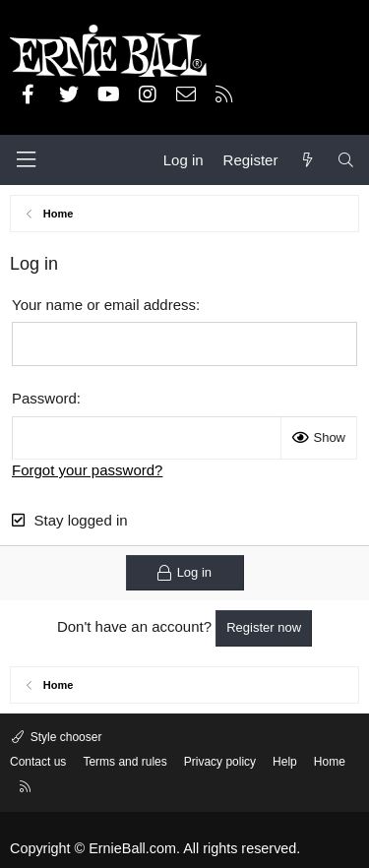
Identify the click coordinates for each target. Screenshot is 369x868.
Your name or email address (104, 305)
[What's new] (307, 160)
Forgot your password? (87, 470)
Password (44, 398)
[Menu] (26, 160)
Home (330, 762)
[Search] (346, 160)
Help (285, 762)
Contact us (38, 762)
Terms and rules (124, 762)
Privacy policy (220, 762)
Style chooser (64, 737)
